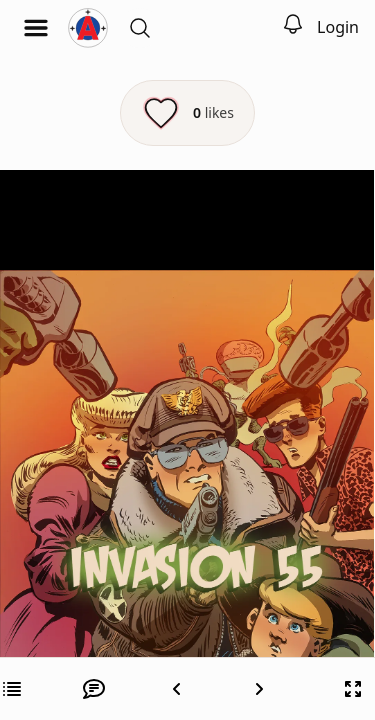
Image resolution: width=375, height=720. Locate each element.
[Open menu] (36, 28)
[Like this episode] (187, 113)
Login (338, 27)
